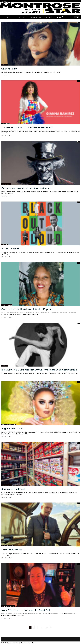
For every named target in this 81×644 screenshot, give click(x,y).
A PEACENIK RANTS (6, 184)
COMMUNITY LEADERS (7, 305)
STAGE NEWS (5, 366)
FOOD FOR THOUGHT (7, 485)
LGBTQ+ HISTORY (6, 124)
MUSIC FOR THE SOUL (13, 550)
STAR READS (5, 245)
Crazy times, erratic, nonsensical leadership (26, 188)
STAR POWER (5, 65)
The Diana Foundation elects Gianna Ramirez (27, 128)
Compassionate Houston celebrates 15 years (27, 309)
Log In (76, 17)
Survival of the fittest (13, 489)
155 (47, 627)
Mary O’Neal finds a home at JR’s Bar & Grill (26, 610)
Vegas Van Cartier (12, 429)
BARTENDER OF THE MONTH (8, 606)
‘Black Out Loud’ (10, 249)
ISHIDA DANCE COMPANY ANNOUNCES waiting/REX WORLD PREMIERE (39, 370)
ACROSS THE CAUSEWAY (8, 546)
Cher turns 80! (9, 69)
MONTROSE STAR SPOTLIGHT (9, 425)
